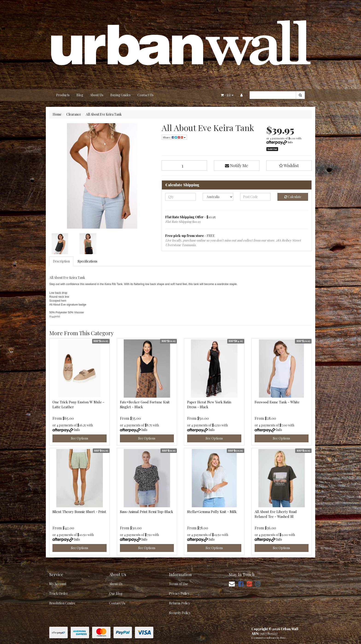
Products (63, 95)
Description (61, 261)
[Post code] (255, 197)
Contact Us (146, 95)
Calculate (293, 197)
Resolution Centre (62, 603)
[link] (241, 584)
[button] (289, 166)
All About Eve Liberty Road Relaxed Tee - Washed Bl (276, 514)
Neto (283, 638)
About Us (97, 95)
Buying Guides (120, 95)
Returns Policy (179, 603)
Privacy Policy (179, 593)
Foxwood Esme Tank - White (277, 402)
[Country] (218, 197)
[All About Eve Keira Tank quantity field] (184, 165)
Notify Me (237, 166)
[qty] (181, 197)
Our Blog (116, 593)
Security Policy (180, 613)
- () (227, 95)
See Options (80, 438)
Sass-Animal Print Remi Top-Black (147, 512)
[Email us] (232, 584)
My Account (58, 584)
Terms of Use (179, 584)
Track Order (59, 593)
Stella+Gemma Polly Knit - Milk (212, 512)
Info (290, 142)
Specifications (87, 261)
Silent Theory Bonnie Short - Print (79, 512)
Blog (80, 95)
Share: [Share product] (174, 137)
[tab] (62, 261)
